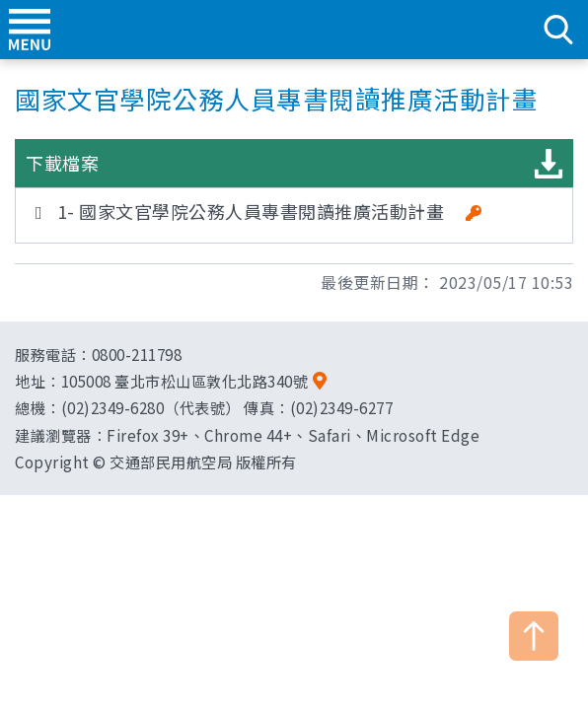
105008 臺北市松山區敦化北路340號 (185, 381)
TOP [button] (534, 636)
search (558, 30)
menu (30, 30)
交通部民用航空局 (294, 30)
